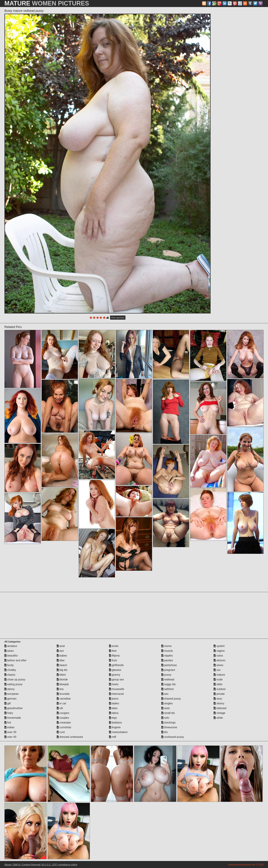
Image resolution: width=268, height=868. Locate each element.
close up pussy (15, 679)
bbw (61, 660)
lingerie (115, 727)
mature (219, 675)
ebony (10, 689)
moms (166, 646)
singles (167, 703)
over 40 (10, 737)
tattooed (220, 708)
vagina (219, 651)
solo (165, 718)
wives (218, 665)
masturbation (118, 732)
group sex (116, 679)
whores (219, 660)
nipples (167, 656)
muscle (167, 651)
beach (62, 665)
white (218, 718)
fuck (113, 660)
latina (114, 713)
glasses (115, 670)
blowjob (63, 684)
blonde (62, 679)
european (12, 694)
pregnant (168, 670)
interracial (116, 694)
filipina (114, 656)
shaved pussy (171, 699)
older (218, 684)
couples (63, 718)
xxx (217, 670)
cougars (63, 713)
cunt (61, 732)
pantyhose (169, 665)
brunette (63, 694)
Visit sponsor (118, 318)
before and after (15, 660)
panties (167, 660)
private (219, 694)
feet (113, 651)
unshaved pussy (173, 737)
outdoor (220, 689)
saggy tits (169, 684)
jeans (114, 699)
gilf (8, 703)
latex (113, 708)
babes (62, 656)
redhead (168, 679)
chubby (10, 670)
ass (60, 651)
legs (113, 718)
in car (62, 703)
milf (113, 737)
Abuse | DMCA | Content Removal (22, 865)
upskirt (219, 646)
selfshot (167, 689)
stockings (168, 723)
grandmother (14, 708)
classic (10, 675)
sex (165, 694)
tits (165, 732)
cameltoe (64, 699)
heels (114, 684)
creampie (64, 723)
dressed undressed (70, 737)
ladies (114, 703)
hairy (9, 713)
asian (9, 651)
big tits (62, 670)
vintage (219, 713)
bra (60, 689)
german (11, 699)
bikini (61, 675)
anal (61, 646)
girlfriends (116, 665)
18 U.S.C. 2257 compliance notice (59, 865)
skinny (219, 703)
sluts (166, 708)
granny (115, 675)
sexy (218, 699)
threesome (169, 727)
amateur (11, 646)
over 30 (10, 732)
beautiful (11, 656)
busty (9, 665)
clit (60, 708)
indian (9, 727)
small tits (168, 713)
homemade (13, 718)
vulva (218, 656)
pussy (166, 675)
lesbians (115, 723)
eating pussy (14, 684)
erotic (114, 646)
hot (8, 723)
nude (218, 679)
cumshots (64, 727)
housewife (117, 689)
